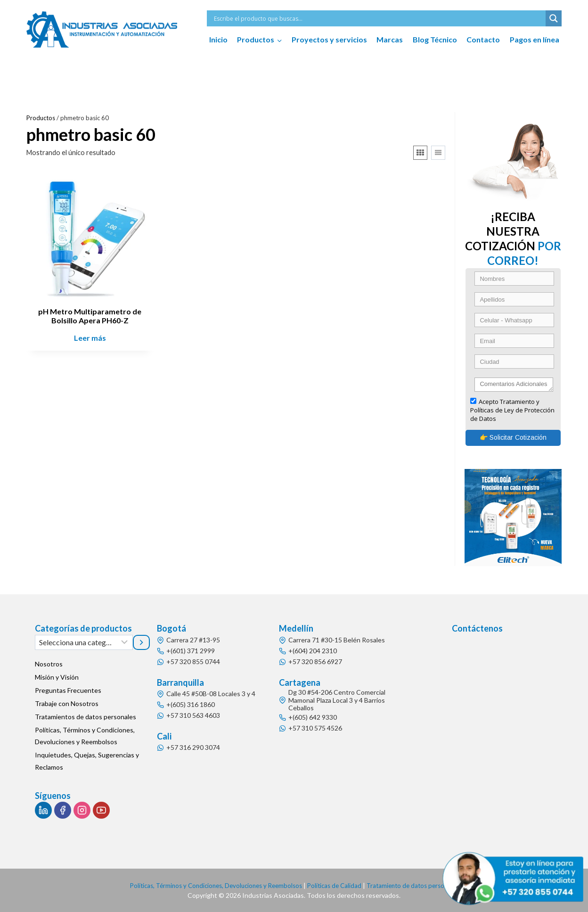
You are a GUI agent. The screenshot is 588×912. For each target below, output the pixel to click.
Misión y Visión (57, 678)
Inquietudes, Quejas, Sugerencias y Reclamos (87, 761)
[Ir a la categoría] (142, 642)
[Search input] (379, 18)
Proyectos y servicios (329, 39)
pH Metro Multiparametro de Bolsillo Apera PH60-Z (90, 316)
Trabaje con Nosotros (67, 704)
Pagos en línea (535, 39)
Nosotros (49, 664)
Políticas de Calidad (337, 885)
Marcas (390, 39)
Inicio (218, 39)
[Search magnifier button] (554, 18)
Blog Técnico (435, 39)
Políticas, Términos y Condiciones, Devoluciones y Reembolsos (85, 736)
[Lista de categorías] (84, 642)
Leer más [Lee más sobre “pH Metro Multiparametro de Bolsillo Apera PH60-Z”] (90, 338)
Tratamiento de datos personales (420, 885)
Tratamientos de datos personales (86, 717)
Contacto (483, 39)
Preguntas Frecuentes (68, 691)
